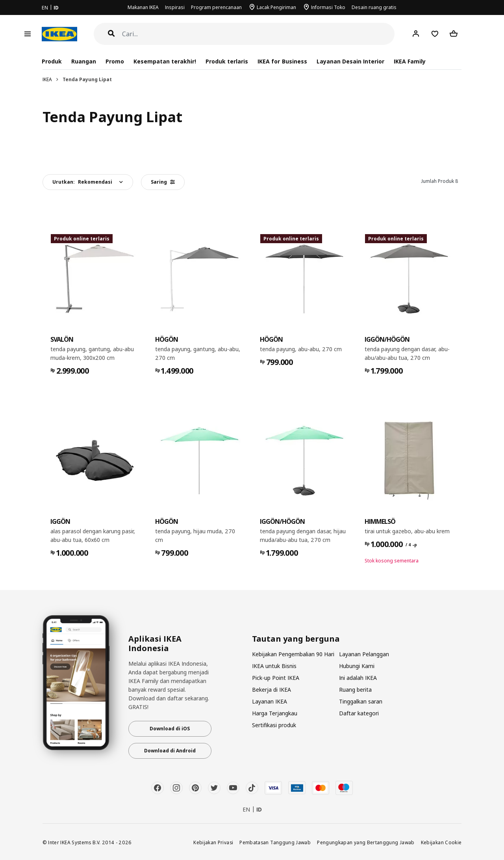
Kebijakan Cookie (441, 842)
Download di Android (170, 751)
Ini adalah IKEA (358, 678)
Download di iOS (170, 729)
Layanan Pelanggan (364, 654)
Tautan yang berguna (296, 639)
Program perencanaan (216, 7)
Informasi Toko (328, 7)
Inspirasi (175, 7)
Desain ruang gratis (374, 7)
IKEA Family (410, 61)
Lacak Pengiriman (276, 7)
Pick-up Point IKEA (276, 678)
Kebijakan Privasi (213, 842)
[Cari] (258, 34)
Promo (115, 61)
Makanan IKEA (143, 7)
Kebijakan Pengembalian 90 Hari (293, 654)
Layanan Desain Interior (350, 61)
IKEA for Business (282, 61)
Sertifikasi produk (274, 725)
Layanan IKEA (270, 701)
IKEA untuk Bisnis (274, 666)
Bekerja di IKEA (271, 690)
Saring (163, 182)
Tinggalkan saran (361, 701)
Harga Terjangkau (275, 713)
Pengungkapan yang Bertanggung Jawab (366, 842)
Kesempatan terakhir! (165, 61)
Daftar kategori (359, 713)
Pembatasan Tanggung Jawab (275, 842)
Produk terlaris (227, 61)
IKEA (47, 79)
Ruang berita (355, 690)
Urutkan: (82, 182)
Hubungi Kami (357, 666)
